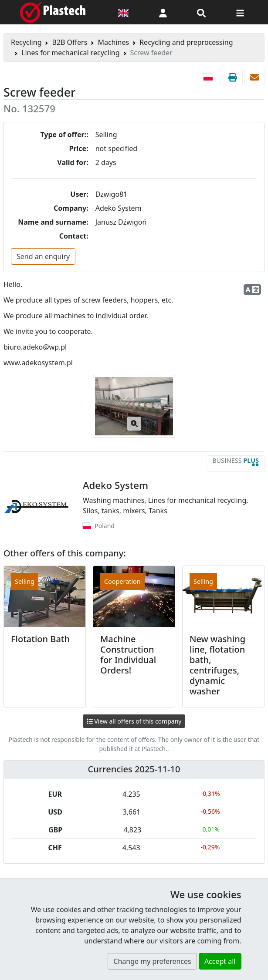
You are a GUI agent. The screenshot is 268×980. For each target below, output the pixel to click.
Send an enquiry (43, 256)
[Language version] (123, 12)
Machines (113, 42)
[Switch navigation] (240, 12)
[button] (163, 12)
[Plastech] (53, 12)
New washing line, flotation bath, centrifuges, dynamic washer (217, 665)
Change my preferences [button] (152, 961)
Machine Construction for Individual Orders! (128, 655)
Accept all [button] (220, 961)
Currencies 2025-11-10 (134, 769)
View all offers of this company (134, 721)
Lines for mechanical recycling (71, 53)
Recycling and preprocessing (186, 42)
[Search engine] (201, 12)
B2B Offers (70, 42)
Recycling (26, 42)
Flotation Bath (40, 639)
